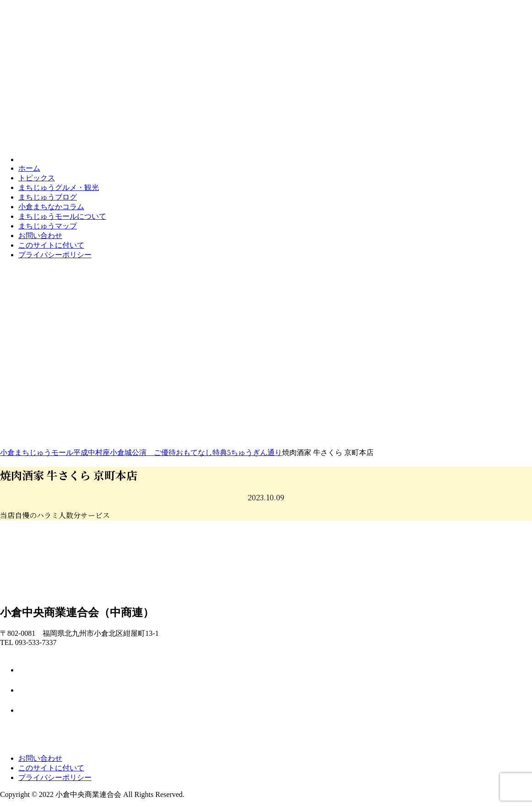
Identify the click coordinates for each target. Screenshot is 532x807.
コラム (51, 207)
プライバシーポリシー (55, 255)
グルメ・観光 (59, 187)
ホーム (29, 168)
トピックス (37, 178)
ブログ (48, 197)
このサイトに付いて (51, 245)
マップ (48, 226)
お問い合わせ (40, 236)
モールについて (62, 216)
